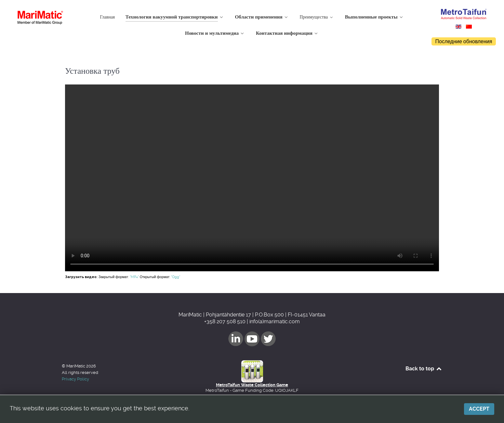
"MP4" (134, 277)
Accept (479, 409)
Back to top (424, 369)
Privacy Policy (75, 379)
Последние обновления (464, 41)
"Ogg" (176, 277)
